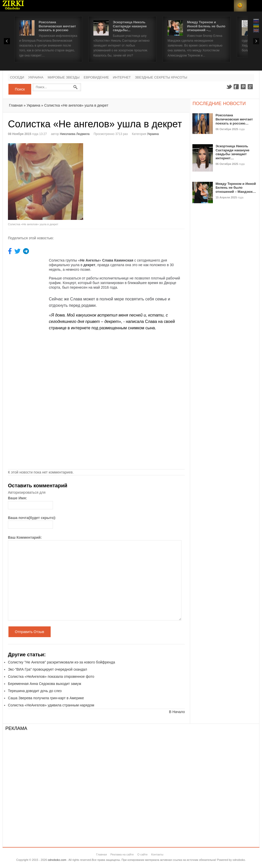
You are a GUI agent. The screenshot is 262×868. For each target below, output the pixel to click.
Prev (7, 41)
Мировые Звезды (64, 78)
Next (256, 41)
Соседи (17, 78)
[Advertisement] (139, 179)
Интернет (122, 78)
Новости (13, 6)
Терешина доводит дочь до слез (35, 691)
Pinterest (243, 87)
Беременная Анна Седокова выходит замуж (45, 684)
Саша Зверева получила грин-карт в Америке (46, 698)
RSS (240, 6)
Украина (36, 78)
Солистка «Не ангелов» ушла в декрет (76, 105)
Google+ (250, 87)
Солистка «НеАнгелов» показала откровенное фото (51, 677)
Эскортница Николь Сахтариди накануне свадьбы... (130, 26)
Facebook (236, 87)
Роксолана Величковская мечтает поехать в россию (57, 26)
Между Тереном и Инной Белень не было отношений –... (206, 26)
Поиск (20, 89)
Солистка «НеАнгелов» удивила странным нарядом (51, 705)
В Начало (177, 712)
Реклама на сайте (122, 854)
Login (227, 6)
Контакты (157, 854)
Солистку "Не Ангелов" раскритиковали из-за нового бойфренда (62, 662)
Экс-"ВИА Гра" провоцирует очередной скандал (47, 669)
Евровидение (96, 78)
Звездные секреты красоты (161, 78)
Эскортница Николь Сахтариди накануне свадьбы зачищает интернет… (232, 152)
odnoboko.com (57, 860)
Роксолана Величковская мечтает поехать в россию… (234, 119)
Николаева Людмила (75, 134)
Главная (16, 105)
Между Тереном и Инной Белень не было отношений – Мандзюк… (236, 188)
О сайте (143, 854)
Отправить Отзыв (30, 632)
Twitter (229, 87)
